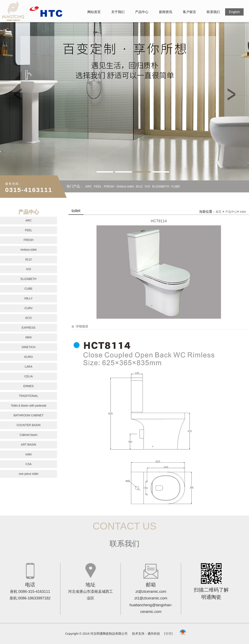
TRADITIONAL (29, 396)
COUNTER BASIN (29, 425)
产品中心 (142, 12)
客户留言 (189, 12)
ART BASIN (29, 445)
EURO (28, 357)
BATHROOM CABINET (28, 415)
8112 (139, 186)
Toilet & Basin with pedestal (28, 406)
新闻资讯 (166, 12)
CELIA (28, 376)
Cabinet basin (29, 435)
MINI (29, 337)
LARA (29, 367)
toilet (29, 454)
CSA (29, 464)
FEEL (98, 186)
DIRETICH (28, 347)
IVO (148, 186)
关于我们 (118, 12)
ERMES (29, 386)
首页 (218, 212)
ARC (89, 186)
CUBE (176, 186)
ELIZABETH (161, 186)
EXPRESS (28, 328)
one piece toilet (28, 474)
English (234, 12)
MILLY (73, 198)
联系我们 (213, 12)
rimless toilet (125, 186)
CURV (29, 308)
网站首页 (94, 12)
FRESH (109, 186)
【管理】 (168, 634)
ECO (28, 318)
